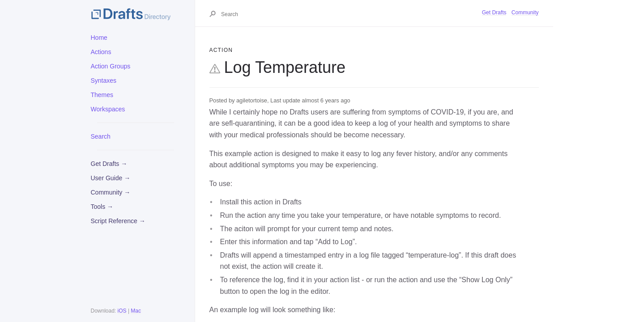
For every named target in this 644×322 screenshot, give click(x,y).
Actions (101, 52)
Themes (102, 95)
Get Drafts (494, 13)
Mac (136, 311)
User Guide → (111, 178)
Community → (111, 192)
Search (101, 136)
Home (99, 38)
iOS (122, 311)
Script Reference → (118, 221)
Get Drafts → (109, 164)
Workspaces (108, 109)
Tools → (102, 207)
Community (525, 13)
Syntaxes (104, 80)
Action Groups (111, 66)
